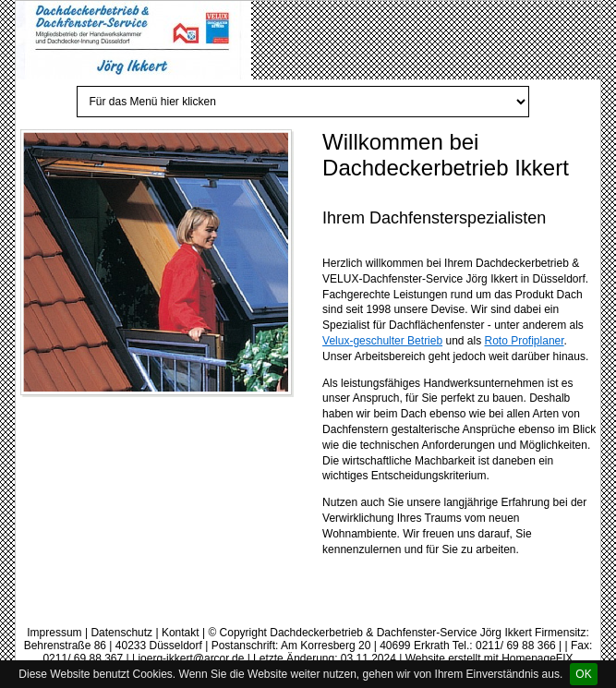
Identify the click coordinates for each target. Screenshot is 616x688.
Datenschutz (121, 633)
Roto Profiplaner (525, 341)
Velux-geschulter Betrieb (382, 341)
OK (583, 674)
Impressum (54, 633)
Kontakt (181, 633)
